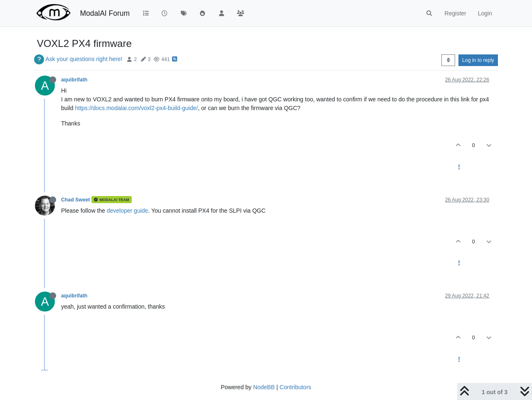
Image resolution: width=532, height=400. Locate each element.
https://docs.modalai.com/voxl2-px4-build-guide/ (136, 108)
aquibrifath (74, 80)
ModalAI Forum (105, 13)
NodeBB (264, 387)
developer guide (128, 211)
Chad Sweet (75, 200)
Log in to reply (478, 60)
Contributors (296, 387)
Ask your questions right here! (84, 59)
